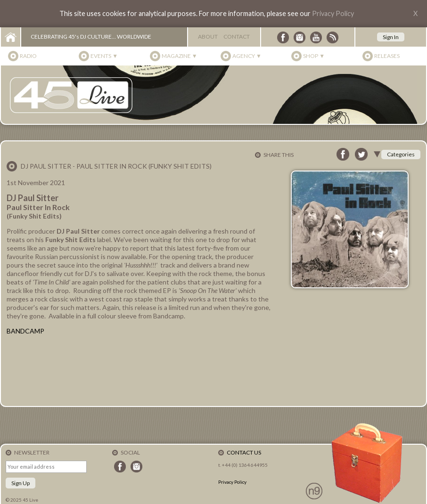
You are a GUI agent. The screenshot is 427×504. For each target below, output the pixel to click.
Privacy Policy (333, 13)
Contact (237, 37)
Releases (387, 56)
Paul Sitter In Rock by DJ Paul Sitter (139, 370)
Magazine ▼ (180, 56)
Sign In (391, 37)
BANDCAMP (25, 331)
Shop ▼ (314, 56)
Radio (28, 56)
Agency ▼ (247, 56)
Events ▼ (104, 56)
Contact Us (244, 452)
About (208, 37)
